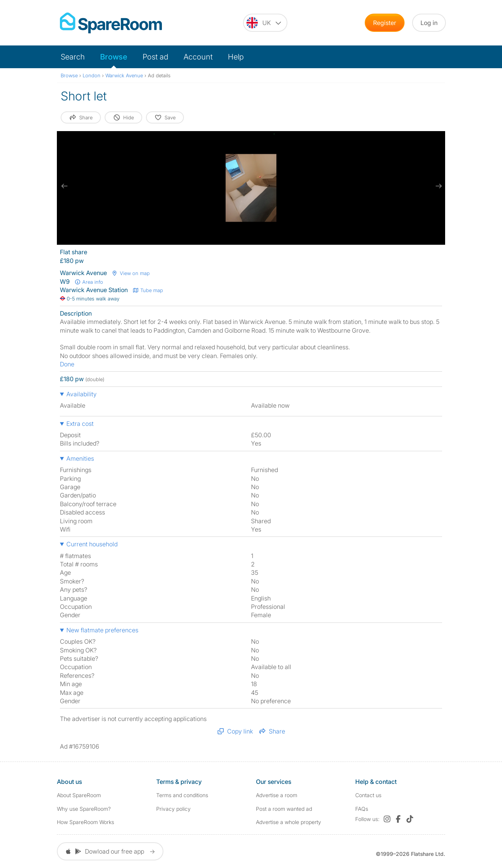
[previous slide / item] (64, 186)
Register (385, 23)
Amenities (80, 458)
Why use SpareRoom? (84, 809)
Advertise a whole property (289, 822)
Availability (82, 394)
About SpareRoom (79, 795)
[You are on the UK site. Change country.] (265, 23)
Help (236, 57)
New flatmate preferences (102, 630)
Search (73, 57)
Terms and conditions (182, 795)
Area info (89, 282)
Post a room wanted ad (284, 809)
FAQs (362, 809)
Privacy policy (173, 809)
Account (198, 57)
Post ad (155, 57)
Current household (92, 544)
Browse (114, 57)
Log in (429, 23)
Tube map (148, 290)
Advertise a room (277, 795)
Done (67, 364)
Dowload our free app (110, 851)
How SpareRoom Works (85, 822)
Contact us (368, 795)
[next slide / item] (438, 186)
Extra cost (80, 424)
